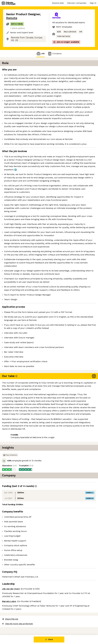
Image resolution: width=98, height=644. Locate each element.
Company (55, 54)
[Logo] (9, 3)
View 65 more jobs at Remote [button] (20, 624)
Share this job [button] (13, 620)
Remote (12, 18)
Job (41, 54)
